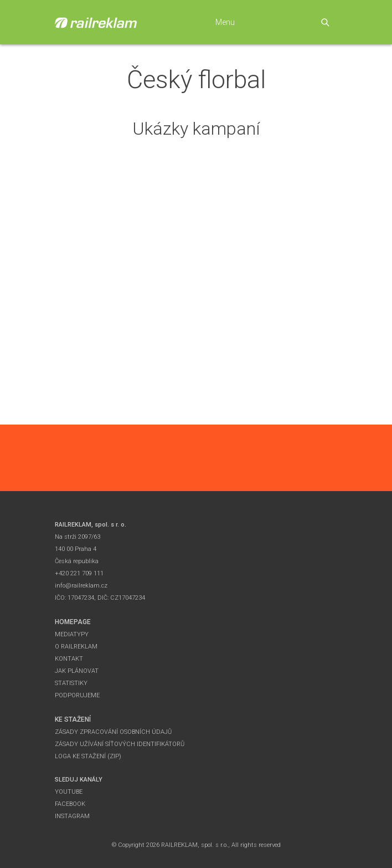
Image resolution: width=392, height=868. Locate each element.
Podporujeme (77, 695)
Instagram (72, 816)
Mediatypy (72, 634)
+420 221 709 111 (79, 573)
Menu (225, 22)
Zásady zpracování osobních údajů (113, 732)
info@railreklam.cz (81, 586)
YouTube (69, 792)
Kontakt (69, 659)
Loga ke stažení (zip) (88, 756)
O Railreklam (76, 647)
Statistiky (71, 683)
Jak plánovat (77, 671)
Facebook (70, 804)
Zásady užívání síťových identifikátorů (120, 744)
